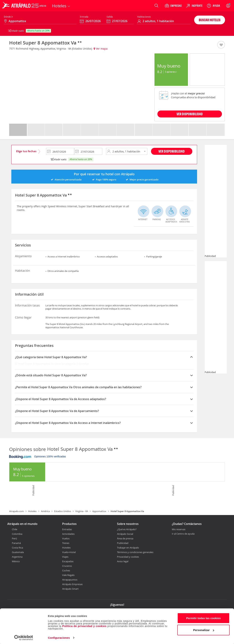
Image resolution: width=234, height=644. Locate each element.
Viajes (65, 557)
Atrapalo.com (16, 511)
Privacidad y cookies (128, 557)
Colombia (17, 534)
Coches (66, 570)
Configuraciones (59, 637)
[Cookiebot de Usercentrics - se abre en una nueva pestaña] (24, 637)
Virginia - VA (82, 511)
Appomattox (99, 511)
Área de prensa (125, 538)
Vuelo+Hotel (69, 552)
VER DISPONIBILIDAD (190, 114)
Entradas (67, 529)
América (45, 511)
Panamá (16, 543)
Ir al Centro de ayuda (183, 534)
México (16, 561)
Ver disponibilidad (172, 151)
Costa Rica (17, 548)
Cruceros (67, 566)
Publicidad (123, 543)
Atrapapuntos (70, 580)
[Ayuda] (213, 6)
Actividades (68, 534)
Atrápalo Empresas (72, 584)
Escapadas (68, 561)
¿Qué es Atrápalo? (127, 529)
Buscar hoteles (210, 20)
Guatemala (18, 552)
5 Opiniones (171, 72)
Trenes (66, 543)
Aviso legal (123, 561)
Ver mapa (101, 49)
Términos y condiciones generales (135, 552)
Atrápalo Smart (70, 589)
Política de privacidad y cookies (84, 625)
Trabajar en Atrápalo (128, 548)
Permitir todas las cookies (204, 617)
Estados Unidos (63, 511)
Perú (14, 538)
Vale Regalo (68, 575)
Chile (15, 529)
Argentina (17, 557)
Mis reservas (179, 529)
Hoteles (32, 511)
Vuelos (66, 538)
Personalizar (204, 629)
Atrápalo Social (125, 534)
